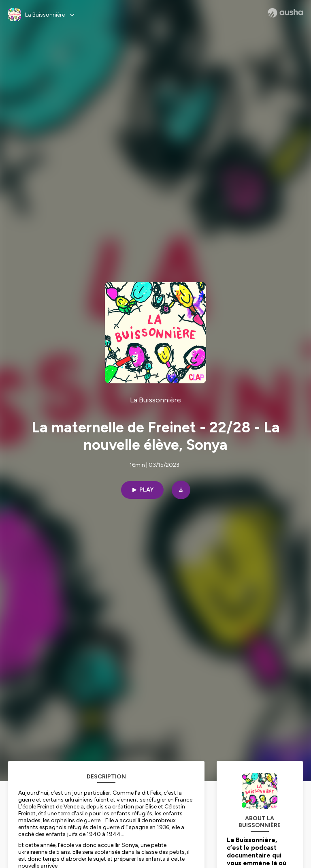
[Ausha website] (285, 13)
